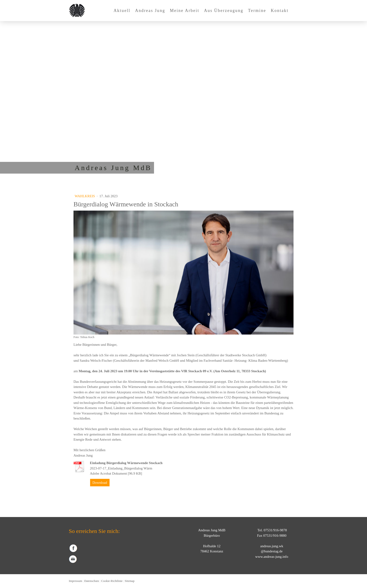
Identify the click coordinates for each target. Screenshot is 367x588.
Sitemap (130, 581)
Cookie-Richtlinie (112, 581)
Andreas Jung (150, 11)
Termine (257, 11)
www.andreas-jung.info (272, 557)
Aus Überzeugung (224, 11)
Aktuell (122, 11)
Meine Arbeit (185, 11)
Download (100, 483)
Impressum (75, 581)
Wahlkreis (85, 196)
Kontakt (280, 11)
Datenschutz (92, 581)
